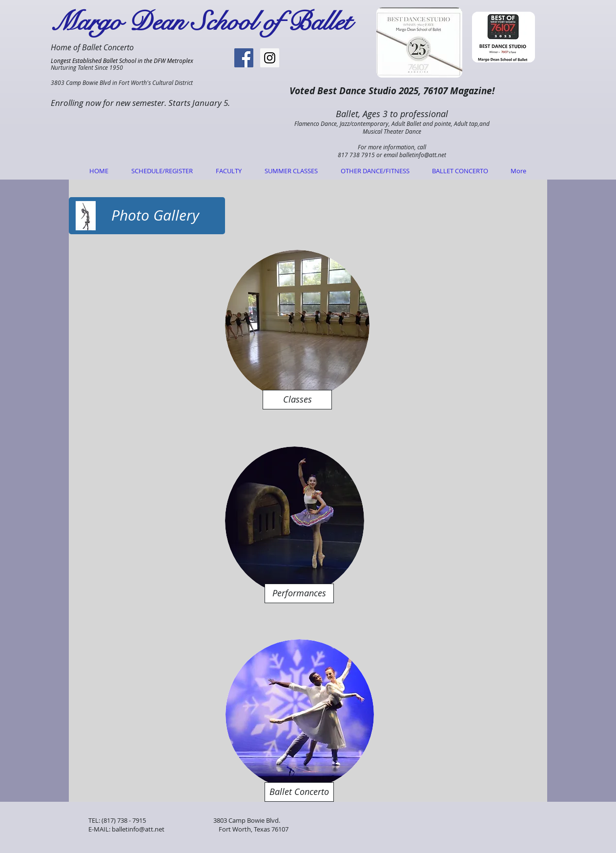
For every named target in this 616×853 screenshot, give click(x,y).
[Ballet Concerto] (299, 792)
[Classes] (297, 400)
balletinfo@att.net (423, 155)
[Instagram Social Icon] (270, 58)
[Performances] (299, 593)
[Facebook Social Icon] (244, 58)
